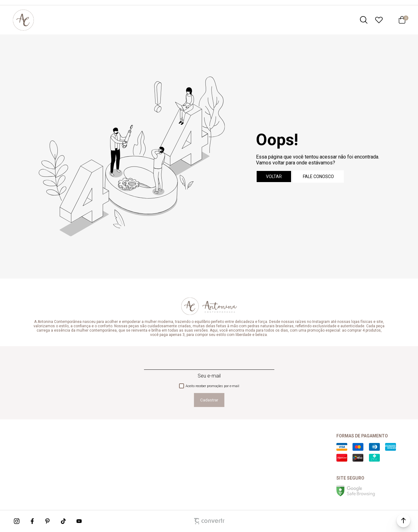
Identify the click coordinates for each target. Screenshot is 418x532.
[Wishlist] (379, 20)
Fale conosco (318, 177)
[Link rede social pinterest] (48, 521)
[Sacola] (402, 20)
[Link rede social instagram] (17, 521)
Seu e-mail (209, 376)
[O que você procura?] (364, 20)
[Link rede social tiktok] (64, 521)
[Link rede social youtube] (79, 521)
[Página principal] (23, 20)
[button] (403, 521)
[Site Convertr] (209, 521)
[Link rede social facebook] (33, 521)
